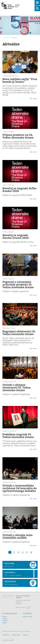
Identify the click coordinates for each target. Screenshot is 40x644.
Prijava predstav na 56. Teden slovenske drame (18, 136)
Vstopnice (5, 619)
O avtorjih (25, 635)
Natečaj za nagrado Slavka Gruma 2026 (16, 237)
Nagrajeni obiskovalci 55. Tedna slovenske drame (19, 333)
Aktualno (14, 38)
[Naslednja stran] (31, 552)
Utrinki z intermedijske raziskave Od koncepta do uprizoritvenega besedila (20, 488)
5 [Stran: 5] (27, 552)
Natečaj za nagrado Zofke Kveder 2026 (19, 190)
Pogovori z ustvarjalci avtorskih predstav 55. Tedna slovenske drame (18, 285)
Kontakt (4, 623)
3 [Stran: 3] (18, 552)
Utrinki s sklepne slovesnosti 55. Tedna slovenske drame (17, 388)
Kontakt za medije (27, 617)
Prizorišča (5, 621)
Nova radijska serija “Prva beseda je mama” (20, 80)
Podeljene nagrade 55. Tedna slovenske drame (18, 436)
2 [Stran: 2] (14, 552)
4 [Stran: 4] (23, 552)
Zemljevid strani (16, 635)
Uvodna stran (6, 38)
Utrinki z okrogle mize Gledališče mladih (17, 536)
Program (5, 617)
